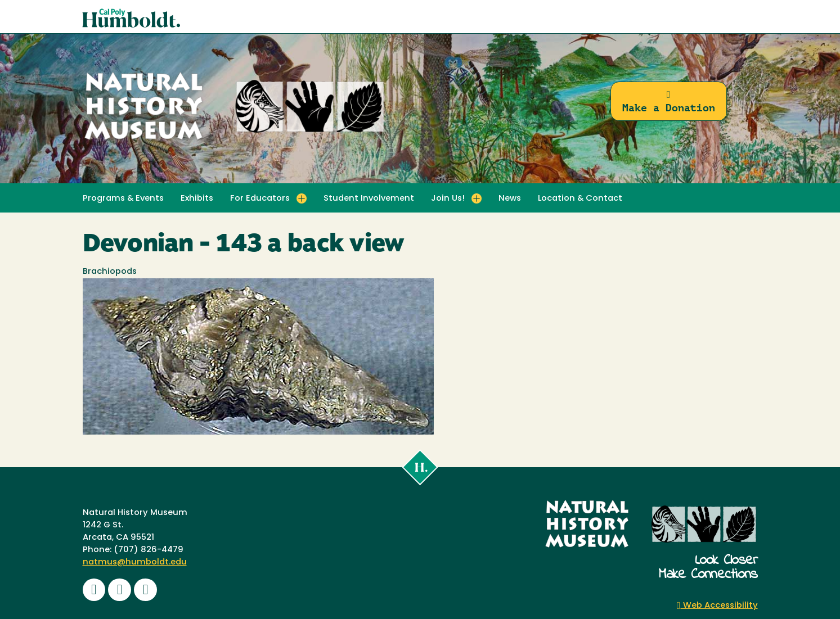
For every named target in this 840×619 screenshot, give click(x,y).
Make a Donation (669, 101)
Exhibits (197, 199)
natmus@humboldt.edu (135, 562)
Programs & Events (123, 199)
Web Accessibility (717, 606)
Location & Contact (580, 199)
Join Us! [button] (448, 199)
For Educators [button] (260, 199)
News (510, 199)
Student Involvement (369, 199)
